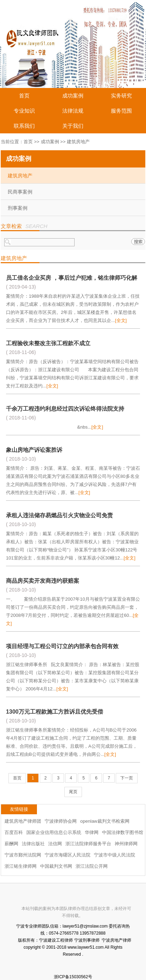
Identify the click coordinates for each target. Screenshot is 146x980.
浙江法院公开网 (92, 866)
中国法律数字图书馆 (123, 832)
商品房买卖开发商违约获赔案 (43, 581)
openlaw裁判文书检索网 (105, 821)
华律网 (92, 832)
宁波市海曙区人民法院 (68, 855)
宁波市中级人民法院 (115, 855)
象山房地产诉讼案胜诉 (34, 450)
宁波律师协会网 (61, 821)
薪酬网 (11, 844)
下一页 (127, 778)
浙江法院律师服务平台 (88, 844)
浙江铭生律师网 (21, 866)
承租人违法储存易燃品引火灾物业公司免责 (59, 515)
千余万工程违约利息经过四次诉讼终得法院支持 (65, 409)
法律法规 (73, 111)
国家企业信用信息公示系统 (54, 832)
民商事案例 (20, 192)
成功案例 (73, 96)
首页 (24, 96)
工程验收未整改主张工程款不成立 (48, 343)
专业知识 (24, 111)
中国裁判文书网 (56, 866)
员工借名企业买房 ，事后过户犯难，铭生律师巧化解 (71, 278)
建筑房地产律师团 (23, 821)
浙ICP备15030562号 (73, 977)
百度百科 (14, 832)
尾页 (73, 792)
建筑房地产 (20, 176)
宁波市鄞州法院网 (23, 855)
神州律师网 (126, 844)
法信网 (55, 844)
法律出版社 (33, 844)
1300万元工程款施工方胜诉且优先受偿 (55, 712)
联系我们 (24, 126)
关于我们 (73, 126)
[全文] (121, 320)
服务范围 (121, 111)
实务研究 (121, 96)
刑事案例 (18, 208)
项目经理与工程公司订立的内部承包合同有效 (62, 646)
